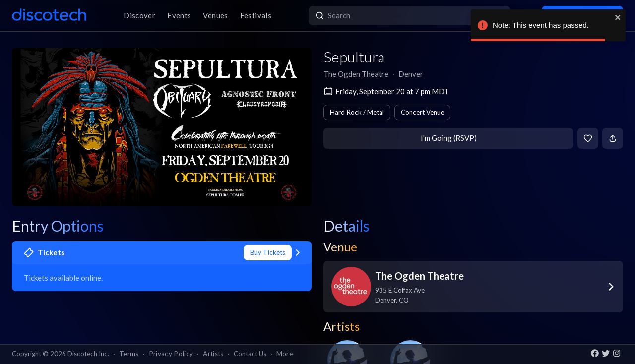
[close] (618, 17)
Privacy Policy (171, 354)
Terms (129, 354)
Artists (213, 354)
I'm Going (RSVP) (449, 138)
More (285, 354)
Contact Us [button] (250, 354)
